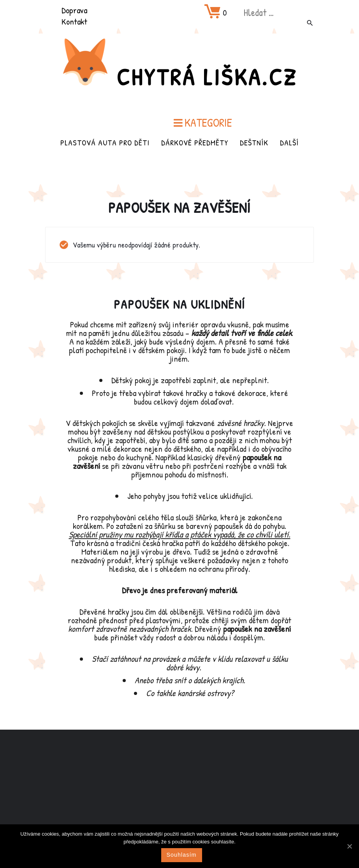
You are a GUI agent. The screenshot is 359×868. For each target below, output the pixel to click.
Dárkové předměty (195, 142)
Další (289, 142)
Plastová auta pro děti (105, 142)
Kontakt (74, 21)
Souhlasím (182, 855)
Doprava (74, 10)
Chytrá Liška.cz (207, 77)
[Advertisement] (179, 791)
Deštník (254, 142)
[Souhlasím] (349, 846)
